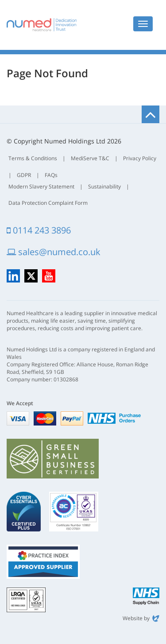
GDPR (24, 175)
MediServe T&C (90, 158)
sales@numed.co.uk (54, 252)
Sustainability (104, 186)
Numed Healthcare (42, 25)
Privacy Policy (140, 158)
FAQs (51, 175)
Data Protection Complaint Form (48, 203)
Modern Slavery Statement (41, 186)
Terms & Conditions (33, 158)
